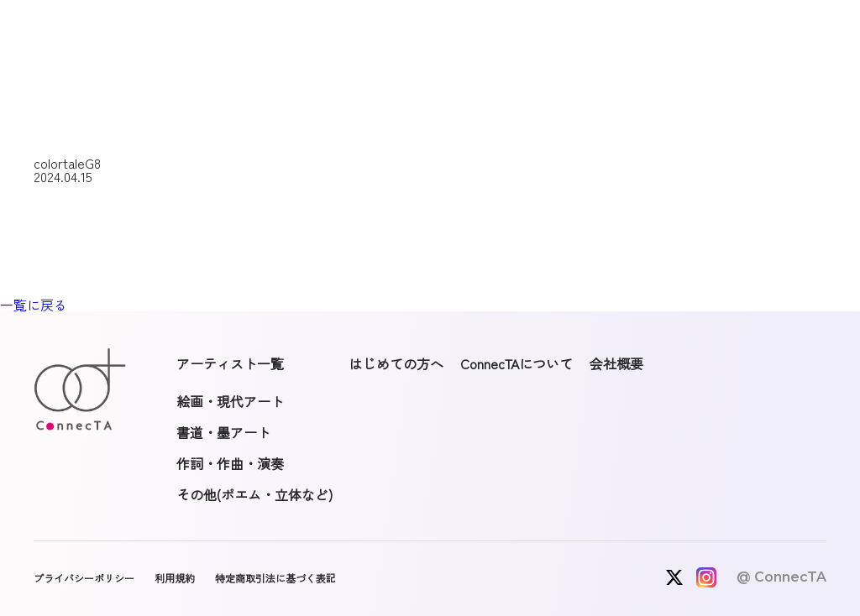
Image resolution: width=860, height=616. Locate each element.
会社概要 (616, 363)
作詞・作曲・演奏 (230, 463)
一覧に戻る (34, 305)
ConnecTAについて (517, 363)
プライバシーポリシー (84, 578)
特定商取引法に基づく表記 (275, 578)
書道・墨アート (223, 432)
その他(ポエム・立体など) (254, 494)
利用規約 (175, 578)
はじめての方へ (396, 363)
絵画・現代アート (230, 401)
